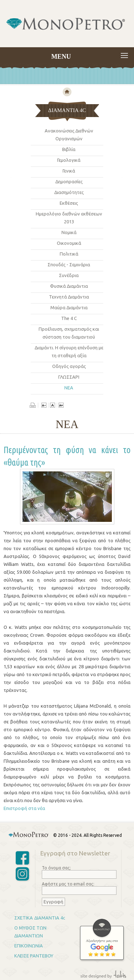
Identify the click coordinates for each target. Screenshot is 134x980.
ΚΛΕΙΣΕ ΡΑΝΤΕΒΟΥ (34, 956)
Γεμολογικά (69, 160)
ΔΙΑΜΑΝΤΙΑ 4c (50, 918)
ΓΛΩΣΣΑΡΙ (69, 377)
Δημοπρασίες (69, 181)
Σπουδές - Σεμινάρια (69, 265)
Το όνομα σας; (56, 868)
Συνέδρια (69, 275)
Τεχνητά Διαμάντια (69, 297)
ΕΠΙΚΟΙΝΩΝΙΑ (29, 946)
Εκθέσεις (69, 203)
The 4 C (69, 318)
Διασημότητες (69, 192)
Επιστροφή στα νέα (24, 808)
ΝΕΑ (69, 388)
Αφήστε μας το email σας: (68, 884)
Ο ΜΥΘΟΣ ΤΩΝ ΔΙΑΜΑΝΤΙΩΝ (30, 932)
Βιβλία (69, 149)
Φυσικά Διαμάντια (69, 286)
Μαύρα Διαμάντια (69, 307)
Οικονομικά (69, 243)
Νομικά (69, 232)
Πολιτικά (69, 254)
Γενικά (69, 171)
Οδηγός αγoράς (69, 366)
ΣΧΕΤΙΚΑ (24, 918)
